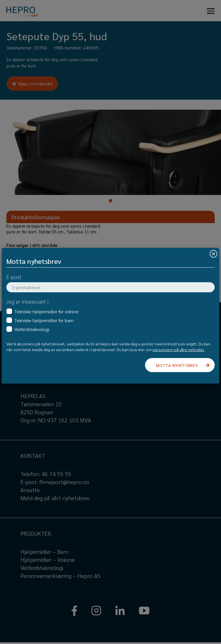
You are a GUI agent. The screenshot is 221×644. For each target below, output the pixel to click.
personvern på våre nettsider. (179, 349)
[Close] (214, 254)
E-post (14, 277)
